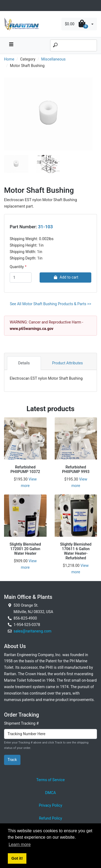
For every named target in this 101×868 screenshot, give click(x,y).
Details (24, 363)
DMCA (51, 793)
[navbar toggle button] (11, 46)
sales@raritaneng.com (32, 631)
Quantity (17, 267)
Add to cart (65, 277)
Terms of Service (50, 780)
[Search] (74, 45)
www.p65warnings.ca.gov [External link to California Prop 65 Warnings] (32, 329)
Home (9, 59)
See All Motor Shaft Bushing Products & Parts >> (50, 304)
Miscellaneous (53, 59)
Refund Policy (51, 818)
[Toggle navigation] (7, 6)
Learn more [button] (20, 844)
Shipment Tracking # (21, 723)
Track (12, 760)
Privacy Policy (50, 805)
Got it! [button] (17, 858)
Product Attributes (67, 363)
